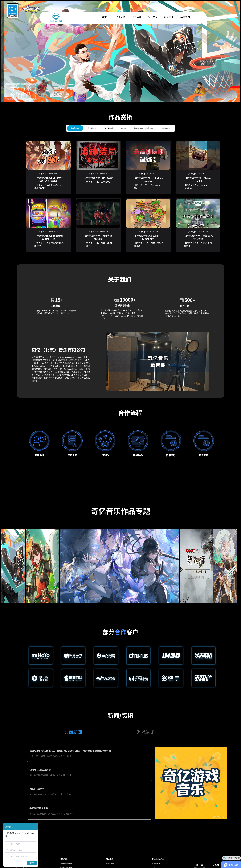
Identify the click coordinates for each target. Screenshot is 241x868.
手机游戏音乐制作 (39, 808)
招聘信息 (110, 863)
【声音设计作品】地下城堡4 (98, 178)
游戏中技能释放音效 (40, 770)
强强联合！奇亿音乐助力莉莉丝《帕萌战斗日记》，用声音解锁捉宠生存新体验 (70, 751)
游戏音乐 (109, 128)
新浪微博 (156, 863)
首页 (104, 17)
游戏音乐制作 (66, 863)
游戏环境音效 (37, 789)
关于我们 (185, 17)
